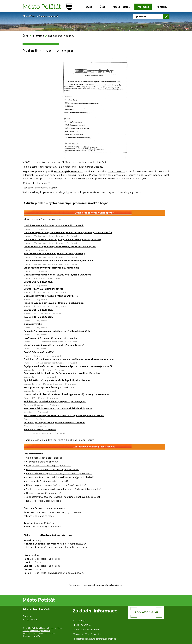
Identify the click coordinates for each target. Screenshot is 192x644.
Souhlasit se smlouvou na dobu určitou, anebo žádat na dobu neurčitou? (64, 489)
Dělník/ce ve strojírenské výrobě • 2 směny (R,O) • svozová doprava (60, 247)
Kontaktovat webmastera (46, 628)
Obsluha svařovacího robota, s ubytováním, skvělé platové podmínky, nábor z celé (69, 359)
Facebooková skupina (45, 188)
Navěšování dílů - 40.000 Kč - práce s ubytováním (50, 338)
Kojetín (61, 440)
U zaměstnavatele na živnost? (42, 462)
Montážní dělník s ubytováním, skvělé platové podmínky (54, 254)
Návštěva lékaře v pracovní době (44, 501)
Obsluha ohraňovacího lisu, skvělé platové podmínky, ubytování (59, 261)
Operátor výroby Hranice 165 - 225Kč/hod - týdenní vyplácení (57, 275)
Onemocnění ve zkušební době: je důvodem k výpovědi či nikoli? (60, 477)
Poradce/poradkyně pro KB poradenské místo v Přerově (54, 423)
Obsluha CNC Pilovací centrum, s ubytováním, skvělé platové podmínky (63, 239)
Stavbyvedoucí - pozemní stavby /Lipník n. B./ (49, 387)
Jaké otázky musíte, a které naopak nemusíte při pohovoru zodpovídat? (64, 497)
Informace (143, 7)
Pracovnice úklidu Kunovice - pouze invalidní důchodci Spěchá (58, 408)
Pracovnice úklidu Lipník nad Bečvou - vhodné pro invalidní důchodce (62, 373)
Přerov (90, 440)
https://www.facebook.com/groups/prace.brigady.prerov (110, 192)
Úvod (89, 7)
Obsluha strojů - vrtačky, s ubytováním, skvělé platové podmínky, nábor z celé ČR (68, 233)
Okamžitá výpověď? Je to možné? (44, 493)
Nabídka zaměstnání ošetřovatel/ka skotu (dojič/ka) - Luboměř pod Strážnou (63, 167)
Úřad (103, 7)
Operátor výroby (33, 324)
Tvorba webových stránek (45, 633)
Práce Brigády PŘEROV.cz (68, 171)
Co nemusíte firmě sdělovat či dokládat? (47, 481)
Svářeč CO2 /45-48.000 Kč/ (39, 282)
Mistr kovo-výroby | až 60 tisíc (40, 430)
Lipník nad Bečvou (76, 440)
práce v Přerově (116, 171)
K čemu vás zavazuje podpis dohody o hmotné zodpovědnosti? (59, 473)
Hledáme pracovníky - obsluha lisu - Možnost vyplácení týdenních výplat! (64, 416)
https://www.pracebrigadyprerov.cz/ (60, 192)
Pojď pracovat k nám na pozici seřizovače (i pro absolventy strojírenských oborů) (68, 366)
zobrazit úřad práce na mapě (39, 516)
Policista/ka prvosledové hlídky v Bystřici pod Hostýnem (55, 401)
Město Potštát (121, 7)
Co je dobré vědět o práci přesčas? (45, 458)
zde (59, 219)
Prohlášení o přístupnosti (40, 631)
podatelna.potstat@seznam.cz (100, 639)
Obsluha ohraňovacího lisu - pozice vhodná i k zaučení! (54, 225)
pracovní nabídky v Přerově (83, 175)
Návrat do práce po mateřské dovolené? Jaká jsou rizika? (56, 485)
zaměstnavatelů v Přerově (122, 175)
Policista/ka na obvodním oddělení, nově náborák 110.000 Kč (57, 331)
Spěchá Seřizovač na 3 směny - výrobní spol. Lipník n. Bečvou (57, 380)
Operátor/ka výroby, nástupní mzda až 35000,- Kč (51, 296)
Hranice (52, 440)
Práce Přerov (48, 183)
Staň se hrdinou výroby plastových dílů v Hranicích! (52, 268)
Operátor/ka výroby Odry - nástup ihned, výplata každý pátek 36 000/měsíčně (66, 394)
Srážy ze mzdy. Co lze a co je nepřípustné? (48, 466)
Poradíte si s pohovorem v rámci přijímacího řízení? (53, 470)
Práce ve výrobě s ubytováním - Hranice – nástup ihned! (54, 303)
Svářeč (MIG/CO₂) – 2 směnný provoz (44, 289)
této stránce (116, 585)
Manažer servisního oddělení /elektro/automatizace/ (54, 345)
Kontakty (162, 7)
